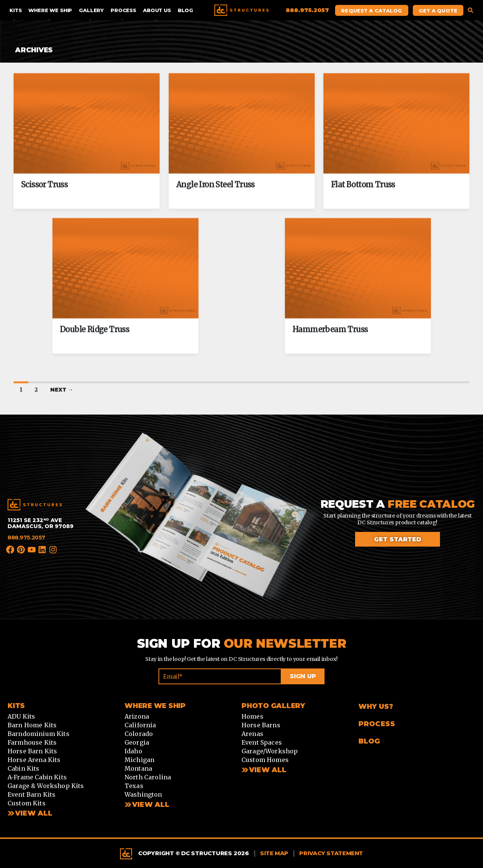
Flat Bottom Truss (363, 185)
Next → (62, 390)
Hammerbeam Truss (330, 330)
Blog (185, 10)
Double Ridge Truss (95, 330)
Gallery (91, 10)
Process (123, 10)
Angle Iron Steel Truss (215, 185)
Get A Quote (438, 11)
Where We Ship (50, 10)
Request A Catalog (371, 11)
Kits (15, 10)
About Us (157, 10)
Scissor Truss (44, 185)
